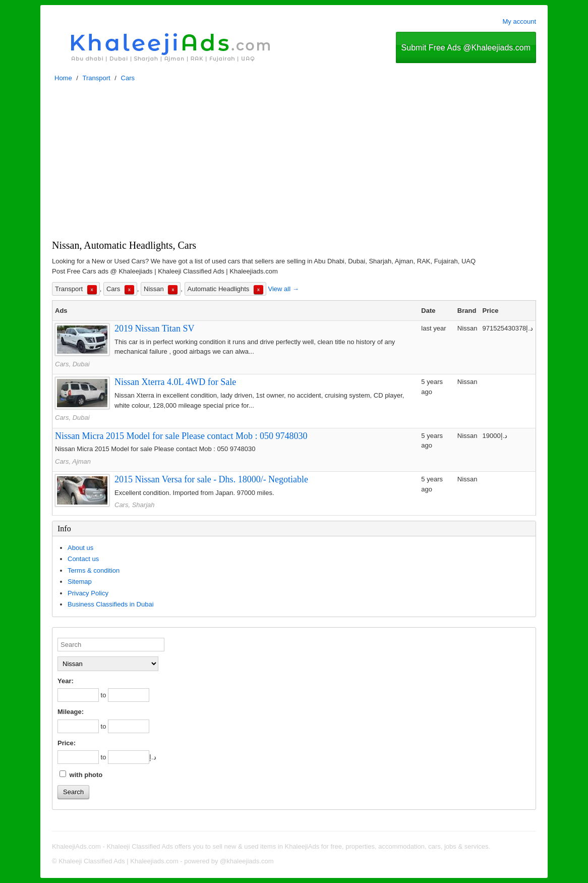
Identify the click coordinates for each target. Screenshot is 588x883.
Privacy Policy (88, 593)
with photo (81, 775)
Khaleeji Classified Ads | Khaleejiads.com (119, 861)
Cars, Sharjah (134, 505)
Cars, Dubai (72, 364)
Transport (97, 78)
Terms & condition (94, 570)
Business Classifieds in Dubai (111, 604)
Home (63, 78)
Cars (128, 78)
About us (80, 548)
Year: (66, 681)
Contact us (83, 559)
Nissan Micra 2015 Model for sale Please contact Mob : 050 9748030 (181, 436)
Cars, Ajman (73, 461)
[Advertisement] (294, 163)
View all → (283, 289)
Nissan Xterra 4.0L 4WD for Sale (175, 382)
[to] (129, 695)
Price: (67, 743)
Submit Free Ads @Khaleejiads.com (466, 48)
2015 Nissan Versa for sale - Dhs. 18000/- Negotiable (211, 479)
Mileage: (71, 712)
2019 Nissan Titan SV (155, 328)
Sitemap (80, 582)
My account (519, 21)
